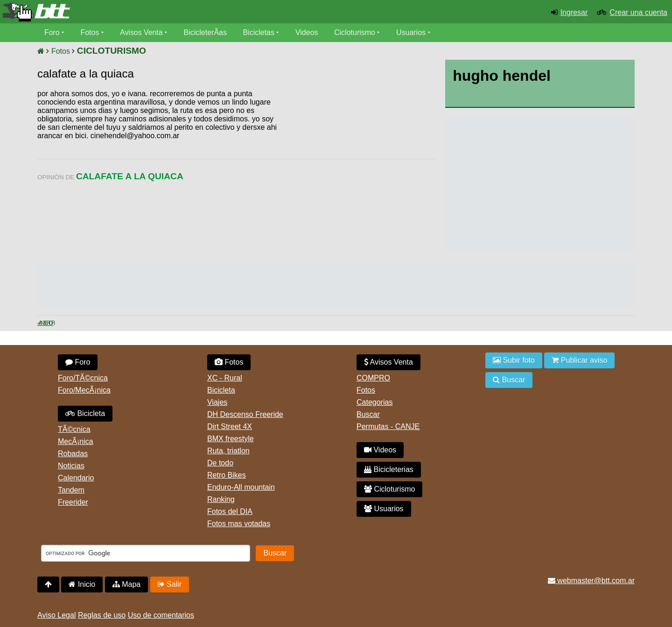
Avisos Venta (142, 32)
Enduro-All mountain (241, 487)
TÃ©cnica (74, 429)
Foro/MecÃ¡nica (84, 390)
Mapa (126, 584)
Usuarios (411, 32)
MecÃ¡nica (76, 441)
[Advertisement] (356, 161)
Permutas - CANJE (388, 426)
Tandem (71, 490)
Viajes (217, 402)
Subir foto (514, 360)
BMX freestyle (231, 439)
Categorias (374, 402)
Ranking (221, 499)
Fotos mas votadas (239, 524)
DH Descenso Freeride (245, 414)
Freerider (73, 502)
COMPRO (373, 378)
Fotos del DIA (230, 511)
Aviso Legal (56, 615)
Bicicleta (85, 413)
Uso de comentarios (161, 615)
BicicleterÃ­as (206, 32)
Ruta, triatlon (228, 451)
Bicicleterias (389, 469)
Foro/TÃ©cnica (83, 378)
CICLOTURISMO (112, 51)
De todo (220, 463)
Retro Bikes (227, 475)
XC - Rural (225, 378)
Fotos (90, 32)
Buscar (368, 414)
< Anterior (45, 323)
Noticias (71, 466)
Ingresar (574, 12)
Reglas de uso (102, 615)
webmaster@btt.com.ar (591, 581)
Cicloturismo (355, 32)
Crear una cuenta (638, 12)
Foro (52, 32)
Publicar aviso (579, 360)
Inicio (82, 584)
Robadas (73, 454)
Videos (307, 32)
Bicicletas (260, 32)
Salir (170, 584)
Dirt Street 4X (230, 426)
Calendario (76, 478)
